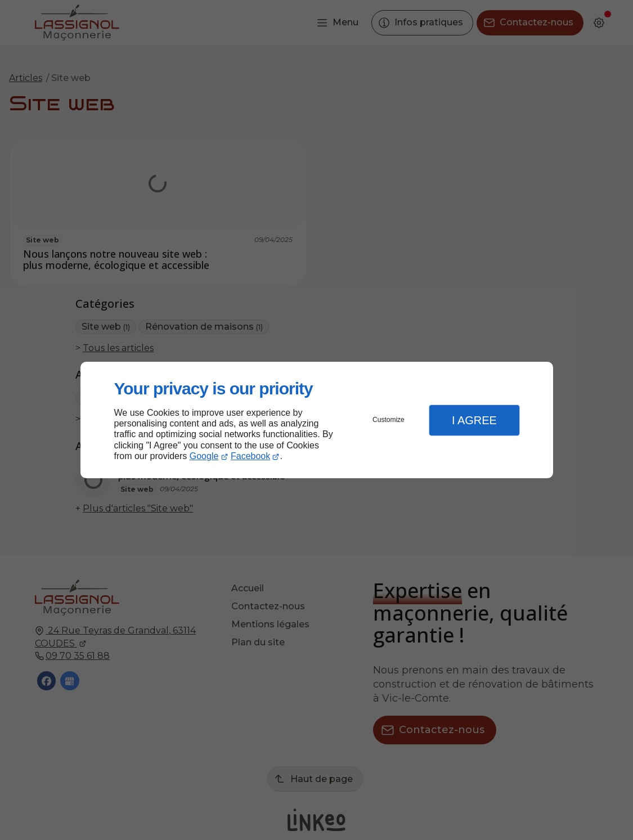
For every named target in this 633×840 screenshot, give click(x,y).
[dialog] (317, 420)
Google (204, 456)
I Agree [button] (474, 420)
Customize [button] (389, 420)
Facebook (250, 456)
